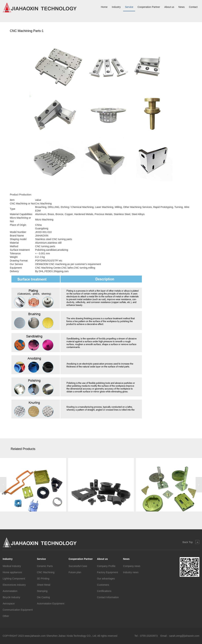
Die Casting (43, 597)
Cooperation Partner (149, 7)
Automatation (10, 591)
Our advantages (106, 579)
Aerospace (9, 604)
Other (6, 616)
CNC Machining (46, 572)
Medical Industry (12, 566)
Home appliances (12, 572)
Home (104, 7)
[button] (3, 485)
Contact (193, 7)
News (182, 7)
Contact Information (108, 597)
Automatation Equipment (51, 604)
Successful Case (78, 566)
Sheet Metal (44, 585)
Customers (103, 585)
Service (129, 7)
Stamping (42, 591)
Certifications (104, 591)
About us (169, 7)
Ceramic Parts (45, 566)
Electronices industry (14, 585)
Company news (132, 566)
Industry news (131, 572)
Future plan (75, 572)
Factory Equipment (107, 572)
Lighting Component (14, 579)
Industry (116, 7)
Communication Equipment (18, 610)
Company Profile (106, 566)
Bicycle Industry (11, 597)
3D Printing (43, 579)
